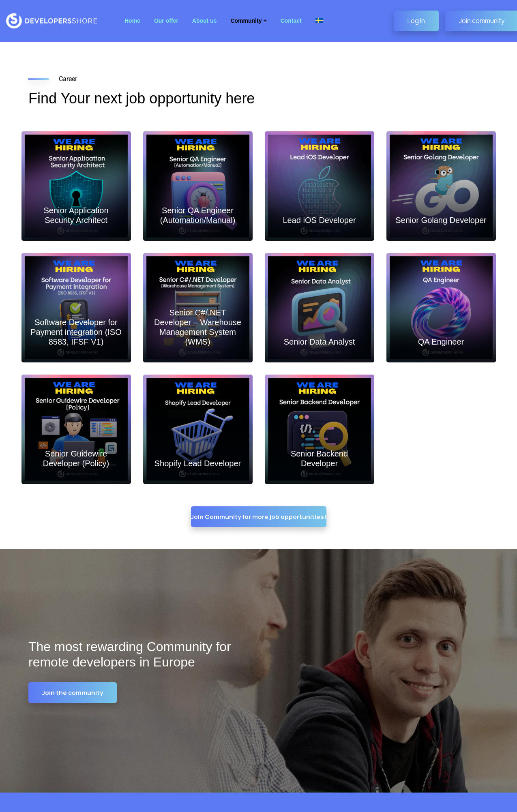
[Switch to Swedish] (319, 21)
